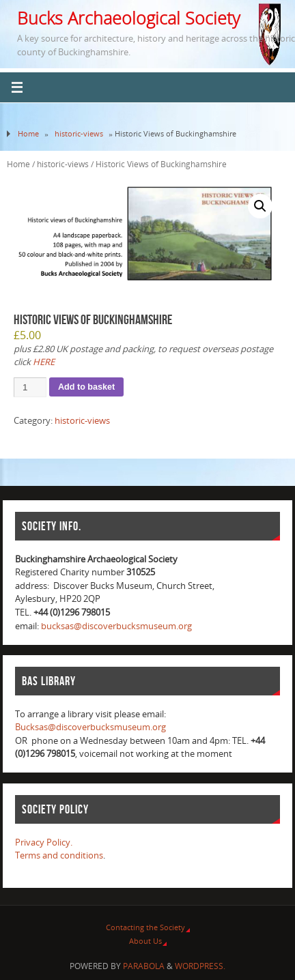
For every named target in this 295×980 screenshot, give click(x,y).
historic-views (79, 133)
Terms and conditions (59, 855)
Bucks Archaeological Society (128, 18)
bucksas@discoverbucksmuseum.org (116, 626)
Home (28, 133)
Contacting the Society (145, 927)
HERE (44, 362)
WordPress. (200, 966)
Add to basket (86, 387)
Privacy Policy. (44, 842)
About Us (145, 941)
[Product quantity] (30, 387)
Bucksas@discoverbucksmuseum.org (90, 727)
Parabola (144, 966)
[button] (260, 206)
